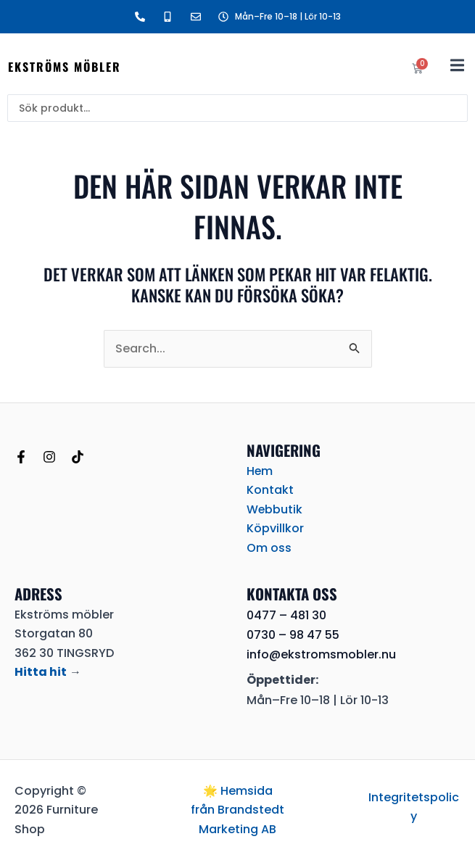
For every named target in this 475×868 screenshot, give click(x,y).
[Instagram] (49, 457)
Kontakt (270, 490)
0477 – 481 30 (286, 615)
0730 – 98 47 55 (293, 635)
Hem (260, 471)
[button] (457, 66)
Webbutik (275, 509)
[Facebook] (21, 457)
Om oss (269, 548)
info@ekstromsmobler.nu (321, 654)
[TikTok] (78, 457)
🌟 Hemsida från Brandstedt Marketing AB (237, 810)
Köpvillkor (275, 528)
